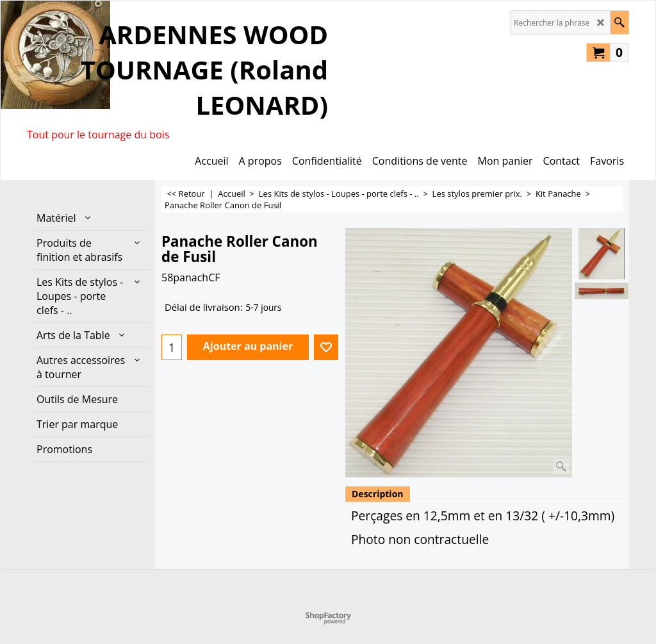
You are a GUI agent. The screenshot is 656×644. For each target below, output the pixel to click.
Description (378, 494)
